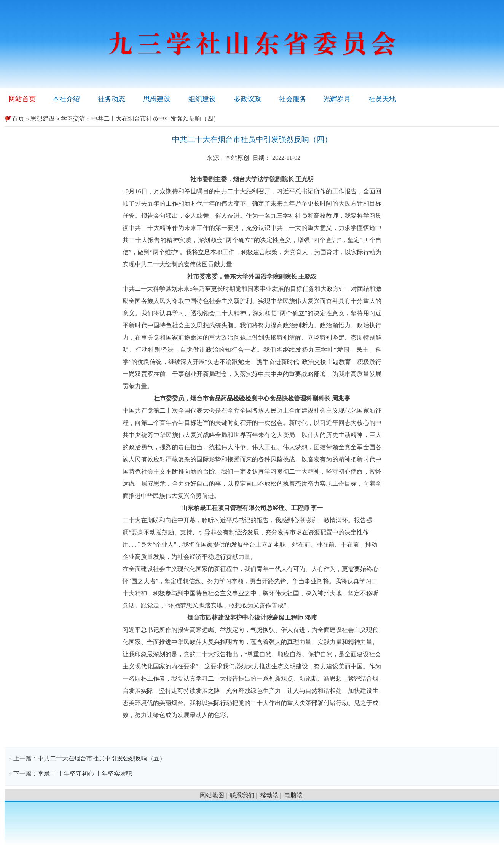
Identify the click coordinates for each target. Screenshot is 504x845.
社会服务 (293, 99)
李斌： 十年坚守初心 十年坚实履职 (85, 774)
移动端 (270, 795)
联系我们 (242, 795)
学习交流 (73, 119)
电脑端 (293, 795)
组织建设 (202, 99)
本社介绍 (66, 99)
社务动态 (112, 99)
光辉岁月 (337, 99)
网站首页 (22, 99)
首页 (14, 119)
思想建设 (157, 99)
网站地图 (212, 795)
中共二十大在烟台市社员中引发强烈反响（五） (102, 758)
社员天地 (382, 99)
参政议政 (247, 99)
